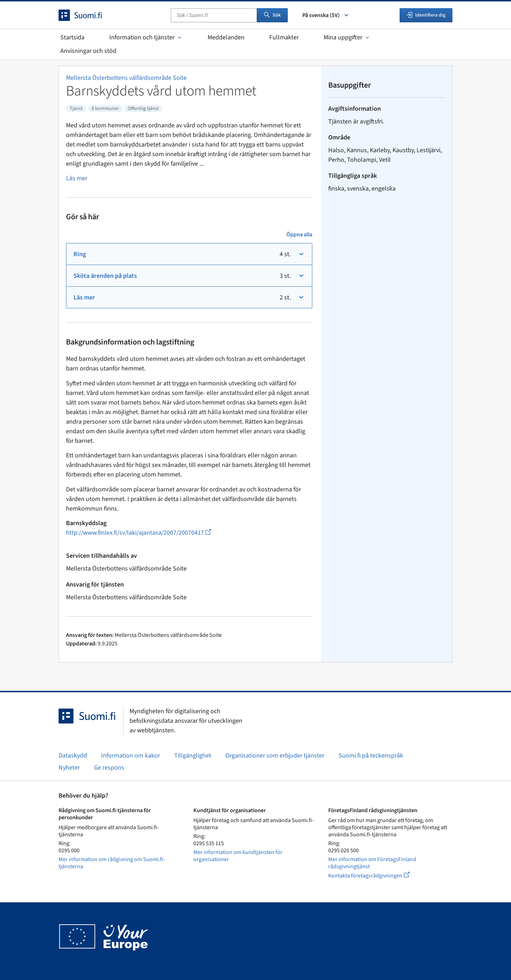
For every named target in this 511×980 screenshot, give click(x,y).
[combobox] (214, 15)
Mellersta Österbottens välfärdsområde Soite (126, 78)
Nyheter (69, 768)
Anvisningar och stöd (88, 51)
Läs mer (77, 178)
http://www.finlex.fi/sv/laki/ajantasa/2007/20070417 (139, 533)
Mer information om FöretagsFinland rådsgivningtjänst (372, 863)
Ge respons (109, 768)
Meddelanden (226, 37)
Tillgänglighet (193, 756)
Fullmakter (284, 37)
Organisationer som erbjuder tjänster (275, 756)
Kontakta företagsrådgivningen (375, 876)
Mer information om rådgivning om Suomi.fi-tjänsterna (112, 863)
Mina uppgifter (347, 37)
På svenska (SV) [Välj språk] (326, 15)
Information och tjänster (146, 37)
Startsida (72, 37)
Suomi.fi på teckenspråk (371, 756)
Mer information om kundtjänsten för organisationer (238, 856)
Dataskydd (73, 756)
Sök (272, 15)
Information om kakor (131, 756)
